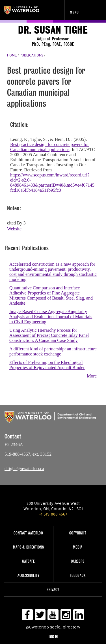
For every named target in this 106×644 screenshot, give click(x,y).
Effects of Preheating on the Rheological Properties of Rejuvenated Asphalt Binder (47, 365)
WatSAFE (29, 561)
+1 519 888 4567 (53, 514)
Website (14, 229)
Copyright (78, 533)
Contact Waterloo (28, 533)
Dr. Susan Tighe (53, 30)
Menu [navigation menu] (74, 12)
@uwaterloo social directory (53, 627)
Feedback (78, 575)
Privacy (53, 589)
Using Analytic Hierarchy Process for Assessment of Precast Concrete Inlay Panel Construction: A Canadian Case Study (49, 335)
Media (78, 547)
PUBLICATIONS (31, 55)
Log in (53, 637)
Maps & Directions (29, 547)
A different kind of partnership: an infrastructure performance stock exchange (53, 351)
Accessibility (28, 575)
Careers (78, 561)
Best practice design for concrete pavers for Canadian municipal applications (49, 147)
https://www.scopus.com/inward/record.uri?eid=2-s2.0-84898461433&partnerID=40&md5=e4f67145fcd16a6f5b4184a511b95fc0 (52, 183)
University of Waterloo (28, 10)
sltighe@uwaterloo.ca (24, 469)
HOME (12, 55)
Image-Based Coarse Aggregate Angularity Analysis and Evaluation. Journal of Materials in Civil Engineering (51, 317)
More (92, 376)
